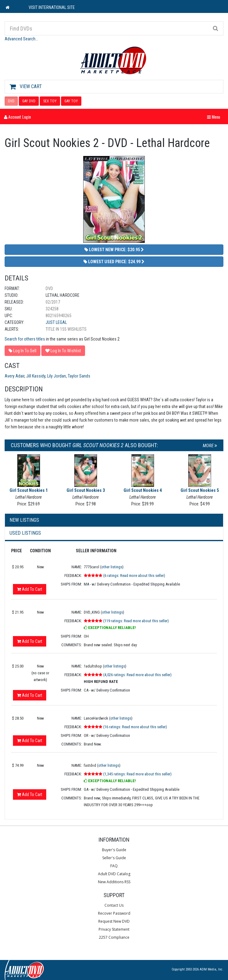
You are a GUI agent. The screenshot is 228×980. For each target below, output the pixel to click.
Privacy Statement (114, 929)
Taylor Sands (79, 376)
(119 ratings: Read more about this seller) (136, 621)
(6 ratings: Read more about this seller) (134, 576)
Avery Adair (14, 376)
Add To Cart (30, 589)
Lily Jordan (57, 376)
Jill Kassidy (36, 376)
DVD (11, 101)
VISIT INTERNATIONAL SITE (52, 7)
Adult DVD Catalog (114, 874)
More (210, 446)
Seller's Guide (114, 858)
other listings (112, 567)
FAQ (114, 866)
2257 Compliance (114, 937)
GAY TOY (71, 101)
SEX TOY (50, 101)
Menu (215, 117)
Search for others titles (25, 339)
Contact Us (114, 905)
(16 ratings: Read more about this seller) (135, 727)
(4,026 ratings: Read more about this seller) (137, 675)
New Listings (24, 520)
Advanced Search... (21, 39)
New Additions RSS (114, 882)
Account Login (17, 117)
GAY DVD (29, 101)
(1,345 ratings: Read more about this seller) (137, 774)
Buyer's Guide (114, 850)
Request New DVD (114, 921)
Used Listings (25, 533)
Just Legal (56, 322)
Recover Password (114, 913)
